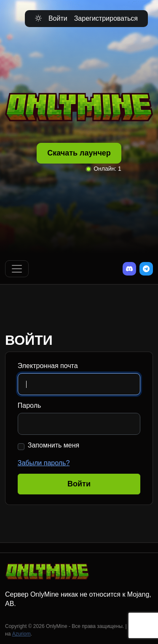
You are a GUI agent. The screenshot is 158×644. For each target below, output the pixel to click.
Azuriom (21, 634)
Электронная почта (48, 366)
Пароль (29, 405)
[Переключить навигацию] (17, 269)
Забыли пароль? (44, 463)
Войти (58, 18)
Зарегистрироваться (106, 18)
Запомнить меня (54, 445)
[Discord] (129, 269)
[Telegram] (146, 269)
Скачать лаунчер (79, 153)
